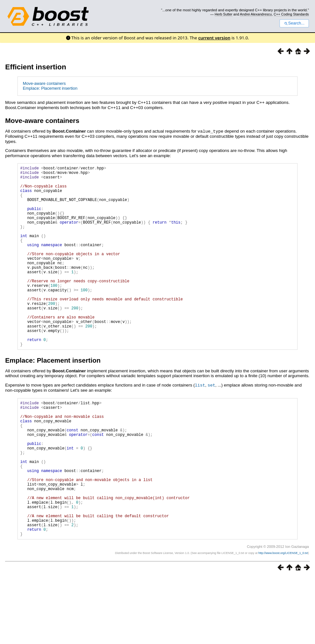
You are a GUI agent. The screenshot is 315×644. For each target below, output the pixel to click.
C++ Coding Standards (291, 14)
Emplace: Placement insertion (50, 88)
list (200, 423)
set (212, 423)
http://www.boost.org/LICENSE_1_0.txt (283, 620)
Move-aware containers (44, 83)
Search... (294, 23)
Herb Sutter (224, 14)
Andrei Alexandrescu (256, 14)
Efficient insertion (36, 67)
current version (214, 38)
